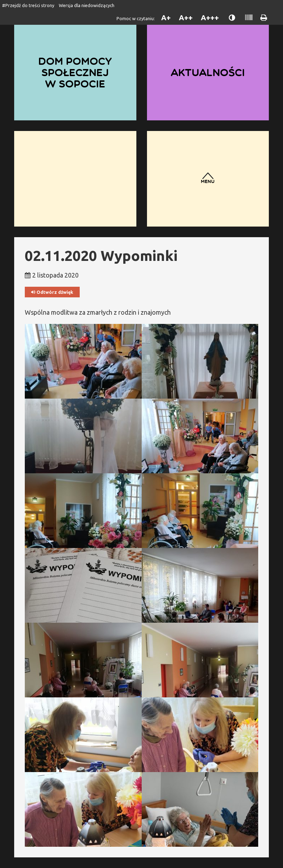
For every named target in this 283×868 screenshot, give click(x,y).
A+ (166, 18)
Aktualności (208, 72)
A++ (186, 18)
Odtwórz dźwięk (52, 292)
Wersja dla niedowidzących (87, 5)
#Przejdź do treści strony (28, 5)
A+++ (210, 18)
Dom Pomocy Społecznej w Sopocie (75, 72)
